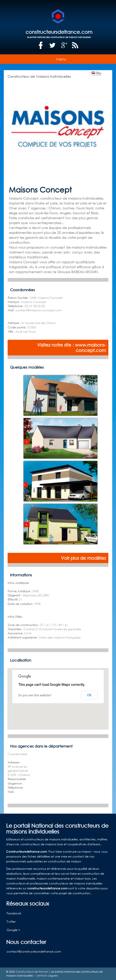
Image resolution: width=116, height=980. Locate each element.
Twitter (11, 922)
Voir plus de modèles (83, 558)
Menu (61, 59)
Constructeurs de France (32, 972)
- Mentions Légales (45, 976)
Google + (13, 930)
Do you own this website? (35, 695)
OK (89, 695)
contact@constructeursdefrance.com (34, 951)
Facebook (14, 913)
